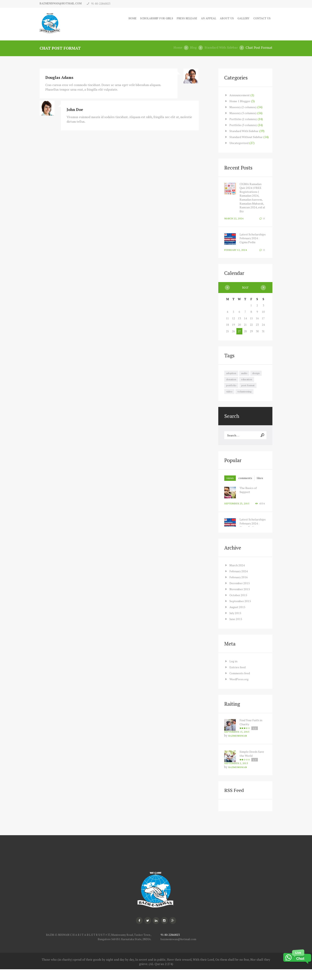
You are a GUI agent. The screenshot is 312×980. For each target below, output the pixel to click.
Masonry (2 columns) (244, 107)
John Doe (75, 109)
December (240, 593)
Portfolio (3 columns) (244, 125)
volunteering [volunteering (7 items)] (245, 395)
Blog (192, 48)
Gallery (242, 18)
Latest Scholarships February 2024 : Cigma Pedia (250, 240)
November (240, 599)
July (236, 623)
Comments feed (240, 683)
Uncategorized (239, 143)
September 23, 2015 (237, 514)
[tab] (230, 482)
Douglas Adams (60, 77)
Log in (234, 671)
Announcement (240, 95)
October (238, 605)
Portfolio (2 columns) (244, 119)
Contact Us (261, 18)
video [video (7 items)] (229, 395)
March (237, 575)
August (238, 617)
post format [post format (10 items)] (248, 389)
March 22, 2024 (234, 218)
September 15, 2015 (237, 742)
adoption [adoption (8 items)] (231, 376)
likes (230, 488)
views (230, 482)
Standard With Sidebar (221, 48)
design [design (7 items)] (256, 376)
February (239, 581)
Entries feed (238, 677)
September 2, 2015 (236, 773)
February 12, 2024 (236, 253)
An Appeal (205, 18)
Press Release (182, 18)
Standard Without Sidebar (247, 137)
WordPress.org (239, 689)
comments (246, 482)
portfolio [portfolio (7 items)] (231, 389)
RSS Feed (235, 801)
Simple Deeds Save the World (252, 764)
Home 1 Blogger (240, 101)
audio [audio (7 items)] (245, 376)
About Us (224, 18)
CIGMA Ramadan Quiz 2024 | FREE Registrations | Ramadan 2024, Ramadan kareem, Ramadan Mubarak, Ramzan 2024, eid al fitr (253, 197)
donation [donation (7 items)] (231, 382)
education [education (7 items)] (247, 382)
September (240, 611)
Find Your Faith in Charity (252, 732)
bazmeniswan (238, 746)
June (236, 629)
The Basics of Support (249, 500)
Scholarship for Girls (149, 18)
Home (123, 18)
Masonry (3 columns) (244, 113)
